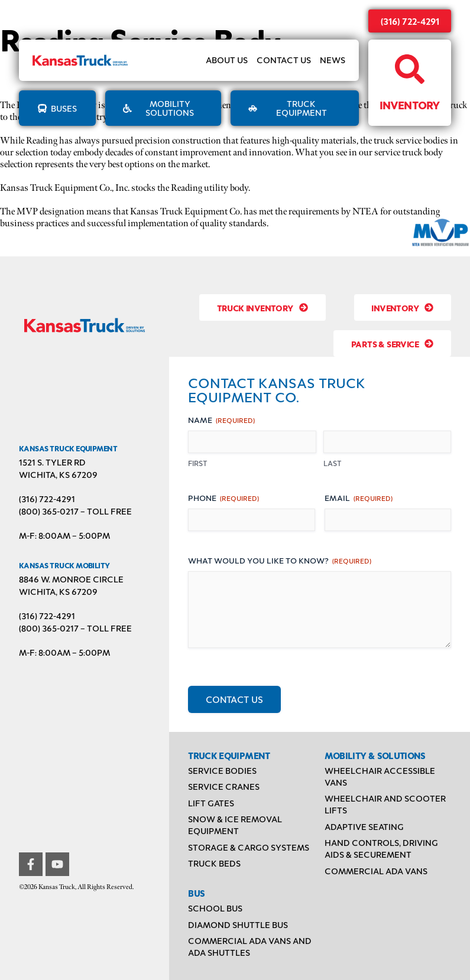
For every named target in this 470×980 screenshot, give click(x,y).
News (333, 61)
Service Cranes (224, 787)
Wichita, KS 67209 (58, 475)
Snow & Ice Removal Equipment (235, 825)
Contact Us (284, 61)
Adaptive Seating (364, 827)
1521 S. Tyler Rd (52, 462)
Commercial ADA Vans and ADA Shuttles (250, 947)
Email (359, 498)
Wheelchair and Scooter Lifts (385, 804)
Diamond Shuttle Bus (238, 925)
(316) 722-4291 (410, 21)
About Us (227, 61)
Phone (223, 498)
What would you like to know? (280, 560)
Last (333, 463)
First (198, 463)
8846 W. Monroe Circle (71, 579)
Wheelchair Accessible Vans (380, 776)
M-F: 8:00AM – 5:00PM (64, 535)
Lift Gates (211, 803)
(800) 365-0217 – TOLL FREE (75, 511)
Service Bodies (222, 771)
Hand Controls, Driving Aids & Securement (381, 849)
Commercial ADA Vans (376, 871)
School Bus (215, 908)
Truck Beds (214, 863)
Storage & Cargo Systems (249, 847)
